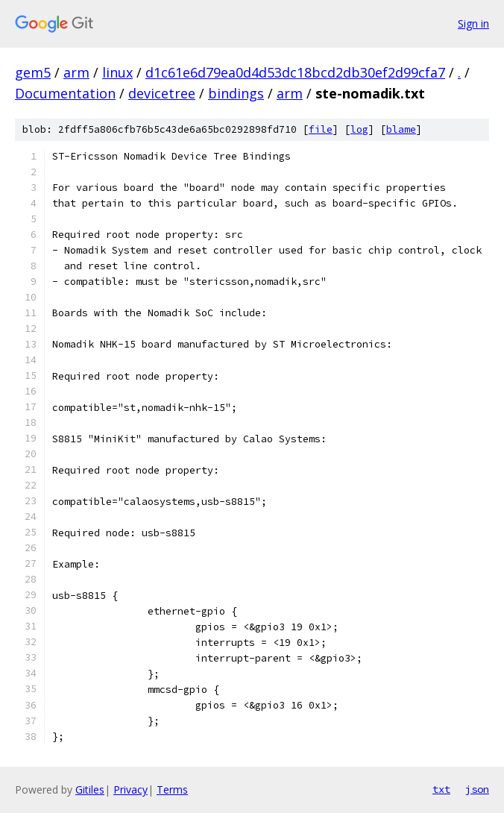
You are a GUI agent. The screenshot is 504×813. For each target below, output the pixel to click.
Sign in (473, 23)
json (477, 789)
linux (117, 72)
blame (401, 129)
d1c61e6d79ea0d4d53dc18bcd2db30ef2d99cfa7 (295, 72)
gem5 (33, 72)
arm (76, 72)
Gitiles (90, 790)
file (321, 129)
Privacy (130, 790)
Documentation (65, 93)
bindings (236, 93)
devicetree (162, 93)
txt (441, 789)
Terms (172, 790)
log (359, 129)
